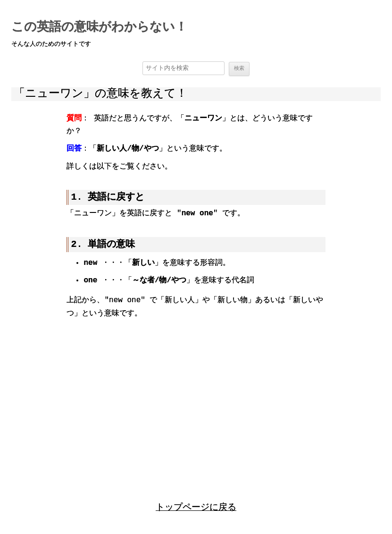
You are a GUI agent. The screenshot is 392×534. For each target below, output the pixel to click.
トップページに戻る (196, 507)
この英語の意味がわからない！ (99, 27)
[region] (196, 401)
